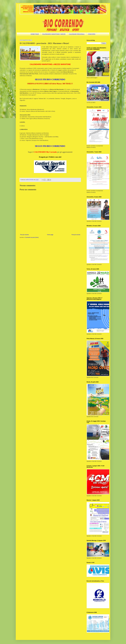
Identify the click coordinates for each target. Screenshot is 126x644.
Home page (50, 235)
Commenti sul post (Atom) (32, 237)
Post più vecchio (76, 235)
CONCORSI (92, 34)
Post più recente (24, 235)
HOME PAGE (35, 34)
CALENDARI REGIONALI (77, 34)
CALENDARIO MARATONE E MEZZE (54, 34)
